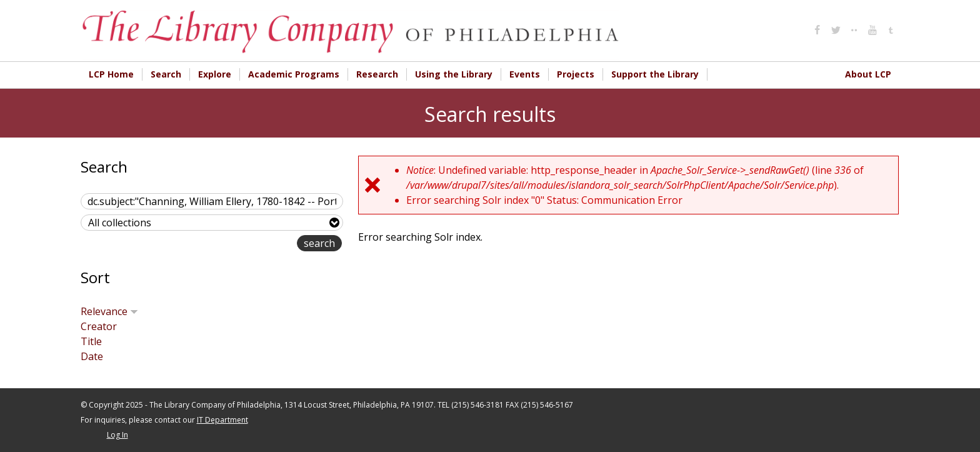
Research (377, 74)
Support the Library (655, 74)
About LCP (868, 74)
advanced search (257, 244)
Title (91, 341)
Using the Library (454, 74)
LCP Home (111, 74)
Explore (215, 74)
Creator (99, 326)
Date (92, 356)
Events (525, 74)
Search (166, 74)
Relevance (109, 311)
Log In (117, 435)
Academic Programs (294, 74)
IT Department (222, 420)
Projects (576, 74)
